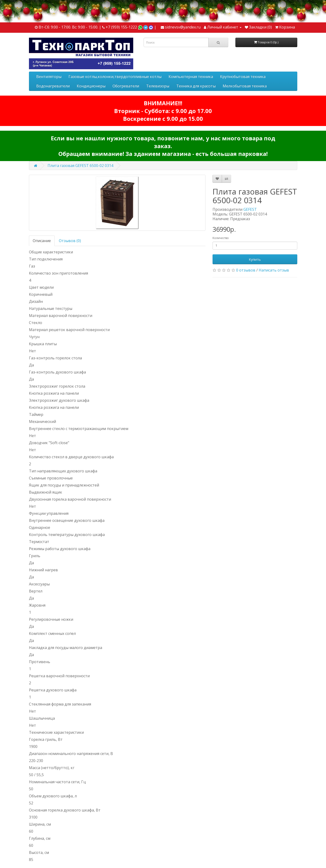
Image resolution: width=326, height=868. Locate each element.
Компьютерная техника (191, 77)
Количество (221, 238)
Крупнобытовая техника (243, 77)
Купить (255, 259)
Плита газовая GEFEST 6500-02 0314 (80, 166)
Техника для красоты (196, 86)
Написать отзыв (274, 270)
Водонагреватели (53, 86)
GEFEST (250, 209)
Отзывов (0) (70, 241)
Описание (42, 241)
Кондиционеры (91, 86)
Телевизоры (158, 86)
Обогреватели (126, 86)
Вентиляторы (49, 77)
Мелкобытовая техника (245, 86)
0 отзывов (246, 270)
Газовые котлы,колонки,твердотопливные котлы (115, 77)
